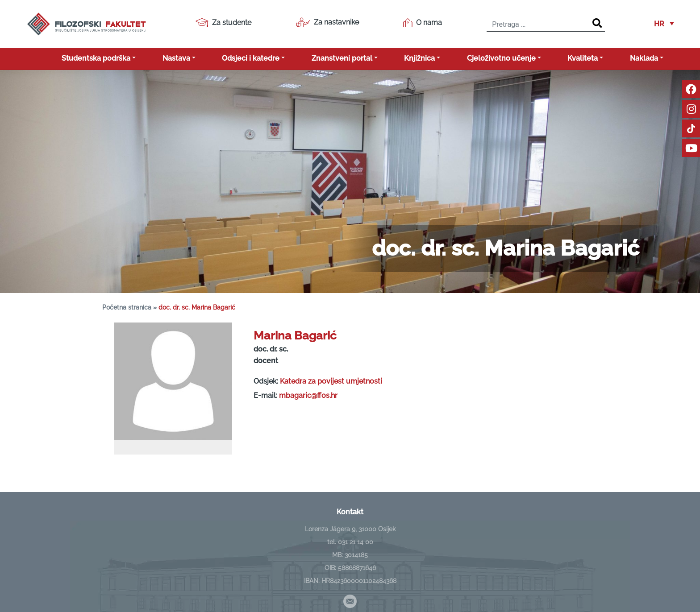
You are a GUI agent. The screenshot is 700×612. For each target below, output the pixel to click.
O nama (423, 23)
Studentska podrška (96, 58)
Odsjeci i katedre (251, 58)
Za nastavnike (327, 22)
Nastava (176, 58)
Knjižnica (419, 58)
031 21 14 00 (356, 542)
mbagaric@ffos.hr (308, 395)
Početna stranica (127, 307)
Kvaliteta (583, 58)
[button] (664, 24)
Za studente (223, 23)
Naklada (644, 58)
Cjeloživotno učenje (501, 58)
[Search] (597, 24)
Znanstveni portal (342, 58)
